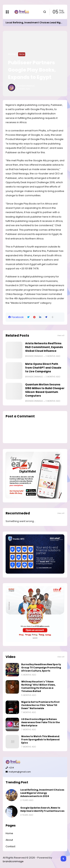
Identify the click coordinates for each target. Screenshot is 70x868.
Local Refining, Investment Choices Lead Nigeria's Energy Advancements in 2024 (42, 793)
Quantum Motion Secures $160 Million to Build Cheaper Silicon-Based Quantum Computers (45, 390)
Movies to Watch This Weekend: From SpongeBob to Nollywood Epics (41, 740)
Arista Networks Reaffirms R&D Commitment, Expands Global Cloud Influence (44, 347)
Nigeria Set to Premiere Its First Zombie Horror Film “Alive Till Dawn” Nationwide (40, 705)
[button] (53, 317)
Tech (22, 54)
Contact (10, 846)
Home (12, 54)
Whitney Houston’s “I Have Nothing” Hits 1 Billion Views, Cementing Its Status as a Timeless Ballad (38, 686)
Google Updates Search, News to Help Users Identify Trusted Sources (42, 809)
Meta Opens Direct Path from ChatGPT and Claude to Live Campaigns (43, 368)
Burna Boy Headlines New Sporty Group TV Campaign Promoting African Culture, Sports (41, 668)
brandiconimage (13, 861)
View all (61, 335)
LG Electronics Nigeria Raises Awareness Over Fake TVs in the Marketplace (41, 722)
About (9, 840)
